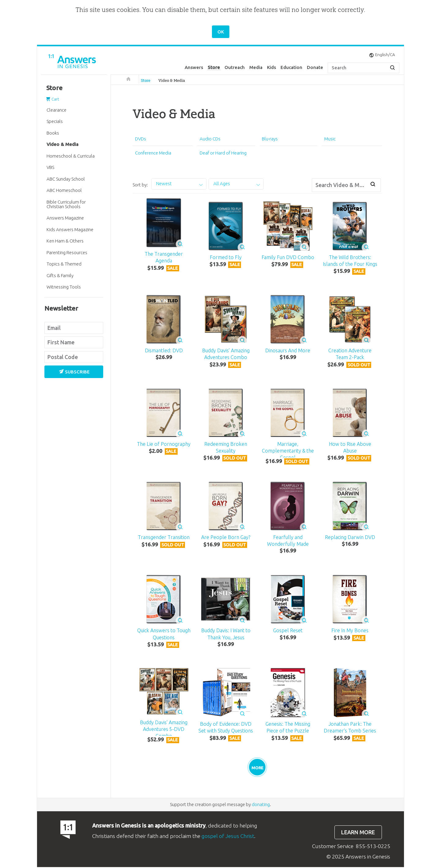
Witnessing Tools (64, 287)
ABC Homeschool (64, 190)
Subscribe (74, 372)
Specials (55, 121)
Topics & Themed (64, 264)
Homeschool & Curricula (71, 156)
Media (256, 67)
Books (53, 133)
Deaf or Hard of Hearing (223, 153)
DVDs (141, 139)
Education (291, 67)
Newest (164, 184)
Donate (315, 67)
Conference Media (153, 153)
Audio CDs (210, 139)
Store (214, 67)
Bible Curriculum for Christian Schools (66, 204)
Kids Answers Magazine (70, 229)
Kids (271, 67)
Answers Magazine (65, 218)
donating (261, 805)
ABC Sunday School (66, 179)
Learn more (358, 833)
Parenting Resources (67, 252)
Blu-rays (270, 139)
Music (330, 139)
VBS (50, 167)
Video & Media (172, 80)
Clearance (57, 110)
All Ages (222, 184)
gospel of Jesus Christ (228, 837)
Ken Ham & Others (65, 241)
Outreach (235, 67)
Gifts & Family (60, 275)
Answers (194, 67)
